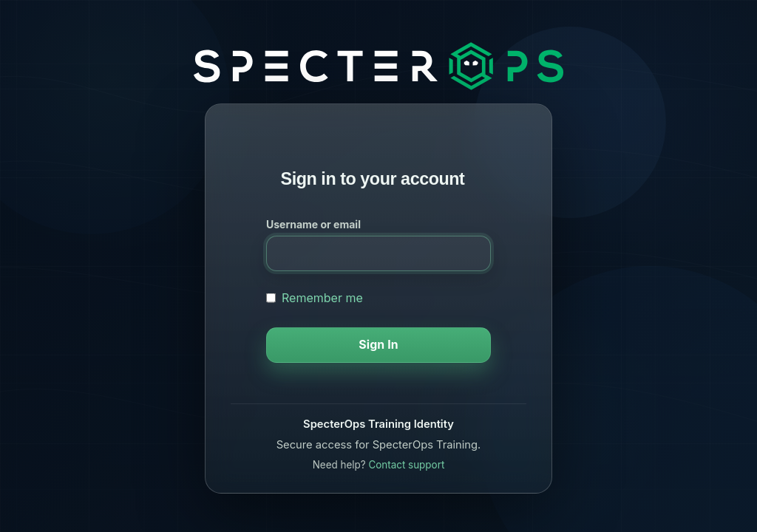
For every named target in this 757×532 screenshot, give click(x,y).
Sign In (378, 345)
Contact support (406, 465)
